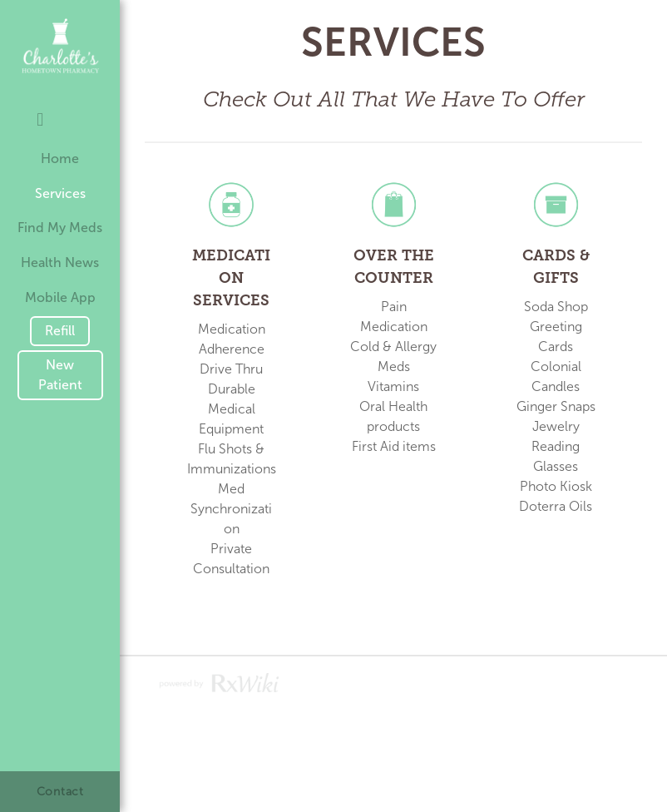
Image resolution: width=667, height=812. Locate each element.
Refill (60, 331)
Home (60, 158)
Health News (60, 262)
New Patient (60, 375)
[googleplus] (80, 113)
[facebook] (40, 121)
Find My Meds (60, 228)
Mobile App (60, 297)
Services (60, 193)
